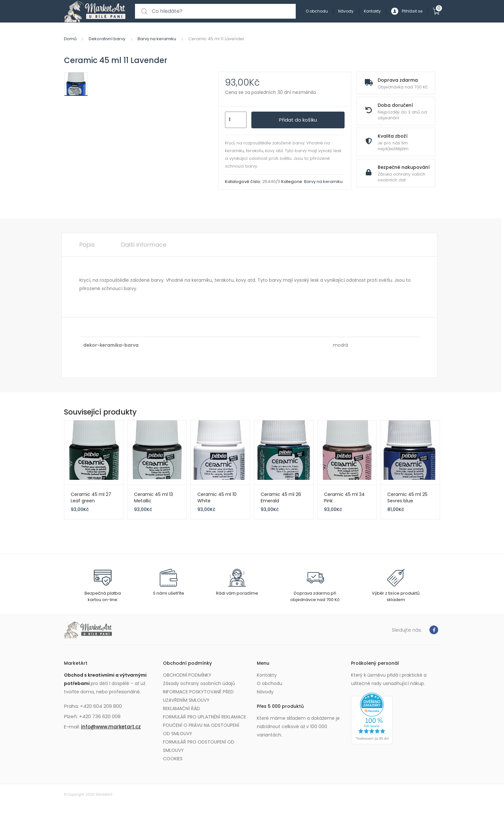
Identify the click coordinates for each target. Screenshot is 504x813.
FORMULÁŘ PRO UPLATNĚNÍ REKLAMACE (205, 717)
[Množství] (236, 120)
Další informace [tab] (144, 245)
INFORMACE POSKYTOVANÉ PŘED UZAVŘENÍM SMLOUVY (198, 696)
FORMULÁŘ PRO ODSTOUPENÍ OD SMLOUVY (199, 746)
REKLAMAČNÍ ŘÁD (181, 708)
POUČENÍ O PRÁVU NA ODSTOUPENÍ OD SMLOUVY (201, 729)
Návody (346, 11)
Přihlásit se (407, 11)
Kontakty (372, 11)
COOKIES (173, 759)
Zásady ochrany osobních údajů (199, 683)
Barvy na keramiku (157, 39)
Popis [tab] (87, 245)
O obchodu (317, 11)
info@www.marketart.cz (111, 727)
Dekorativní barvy (107, 39)
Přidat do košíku (298, 120)
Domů (70, 39)
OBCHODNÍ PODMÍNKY (187, 675)
